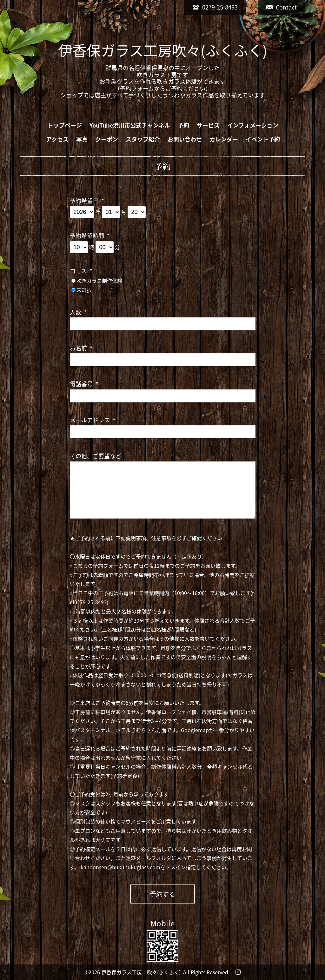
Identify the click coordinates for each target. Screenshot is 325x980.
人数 (78, 312)
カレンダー (224, 139)
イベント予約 (263, 139)
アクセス (57, 139)
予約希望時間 (90, 236)
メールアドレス (93, 420)
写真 (82, 139)
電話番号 (84, 384)
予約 (183, 125)
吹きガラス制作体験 (99, 281)
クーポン (107, 139)
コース (81, 271)
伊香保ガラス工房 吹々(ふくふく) (141, 972)
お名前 (81, 348)
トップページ (65, 125)
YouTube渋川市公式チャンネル (130, 125)
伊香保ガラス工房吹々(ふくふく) (163, 50)
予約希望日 (87, 201)
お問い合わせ (185, 139)
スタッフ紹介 (143, 139)
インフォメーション (253, 125)
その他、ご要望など (96, 456)
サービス (208, 125)
